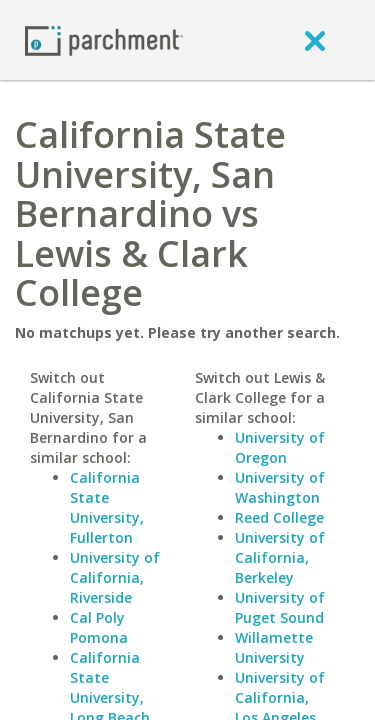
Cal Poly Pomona (99, 627)
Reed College (279, 517)
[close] (315, 40)
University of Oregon (280, 447)
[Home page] (104, 39)
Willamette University (274, 647)
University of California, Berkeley (280, 557)
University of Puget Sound (280, 607)
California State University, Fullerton (107, 507)
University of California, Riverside (115, 577)
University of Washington (280, 487)
